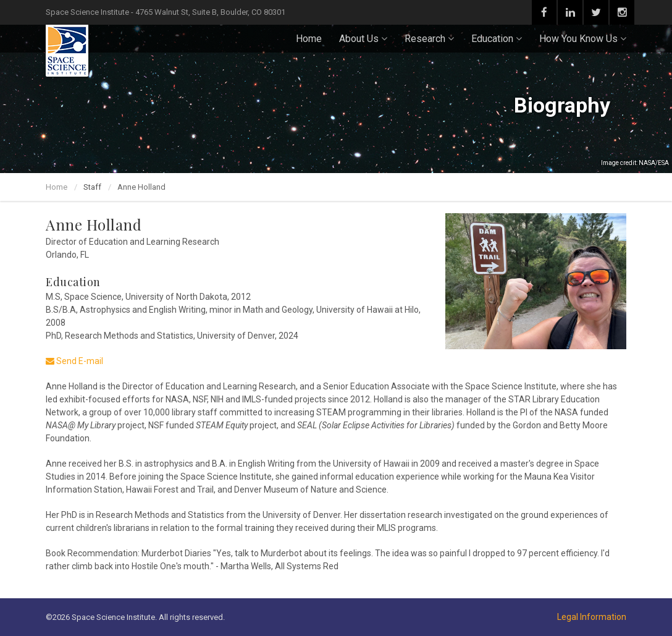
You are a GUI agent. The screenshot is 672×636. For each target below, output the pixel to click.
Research (429, 39)
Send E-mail (74, 361)
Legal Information (592, 617)
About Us (363, 39)
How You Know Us (583, 39)
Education (497, 39)
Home (309, 39)
